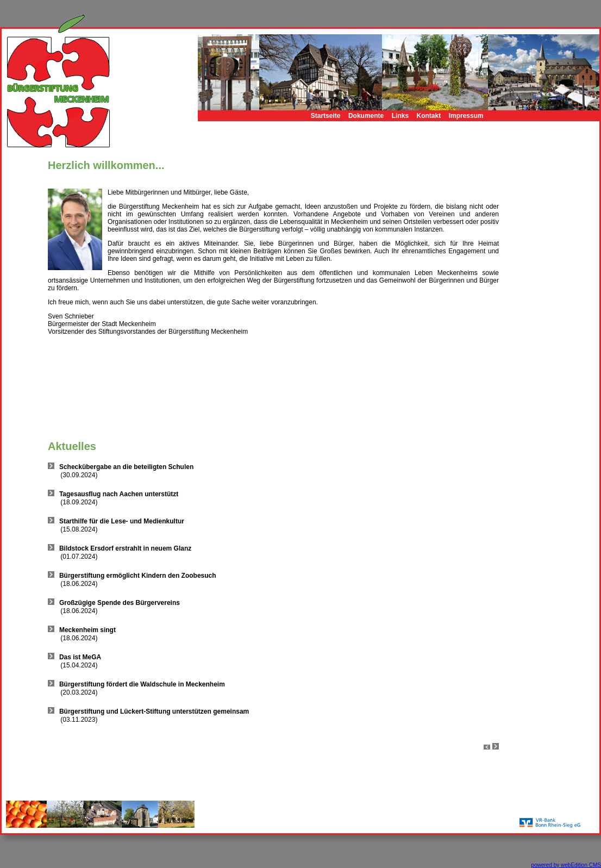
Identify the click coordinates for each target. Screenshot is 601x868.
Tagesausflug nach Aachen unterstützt (119, 494)
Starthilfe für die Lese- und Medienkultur (122, 521)
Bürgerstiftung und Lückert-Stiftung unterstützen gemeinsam (154, 711)
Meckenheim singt (87, 630)
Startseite (326, 116)
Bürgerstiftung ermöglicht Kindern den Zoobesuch (138, 576)
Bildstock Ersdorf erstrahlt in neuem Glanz (125, 548)
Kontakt (429, 116)
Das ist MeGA (80, 657)
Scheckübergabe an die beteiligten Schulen (126, 467)
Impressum (466, 116)
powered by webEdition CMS (566, 865)
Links (400, 116)
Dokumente (366, 116)
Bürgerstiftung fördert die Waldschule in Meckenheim (142, 684)
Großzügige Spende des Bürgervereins (120, 603)
